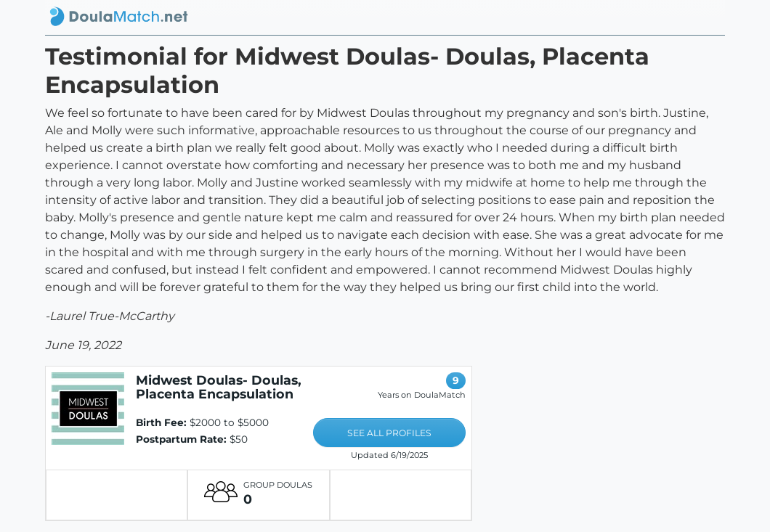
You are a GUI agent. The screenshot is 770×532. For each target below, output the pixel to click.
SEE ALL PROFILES (389, 433)
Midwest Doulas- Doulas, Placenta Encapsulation (219, 387)
